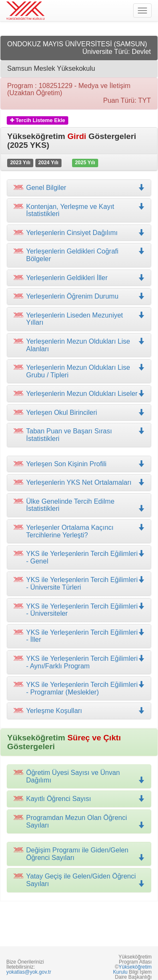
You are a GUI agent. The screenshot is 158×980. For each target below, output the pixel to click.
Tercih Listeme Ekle (38, 120)
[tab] (79, 188)
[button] (79, 210)
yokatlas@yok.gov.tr (29, 972)
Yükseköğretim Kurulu (132, 969)
